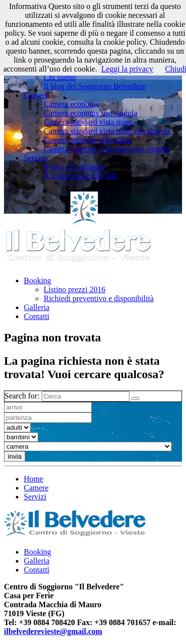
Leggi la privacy (127, 69)
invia (15, 456)
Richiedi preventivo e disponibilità (99, 298)
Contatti (37, 316)
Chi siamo (60, 77)
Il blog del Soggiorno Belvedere (94, 86)
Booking (37, 281)
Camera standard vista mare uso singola (107, 131)
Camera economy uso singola (91, 113)
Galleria (37, 307)
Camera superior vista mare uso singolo (107, 149)
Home (33, 479)
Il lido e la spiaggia (74, 167)
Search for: (22, 396)
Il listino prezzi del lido (81, 176)
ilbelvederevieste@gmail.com (53, 631)
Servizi (35, 158)
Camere (36, 95)
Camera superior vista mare (87, 140)
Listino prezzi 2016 (74, 289)
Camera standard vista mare (88, 122)
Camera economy (71, 104)
